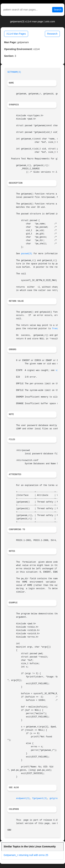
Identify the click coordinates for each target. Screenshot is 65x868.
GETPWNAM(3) (14, 72)
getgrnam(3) (56, 798)
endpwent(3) (23, 798)
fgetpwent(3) (40, 798)
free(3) (56, 329)
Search (58, 10)
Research (52, 34)
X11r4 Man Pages (16, 34)
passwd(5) (27, 254)
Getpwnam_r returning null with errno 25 (26, 855)
